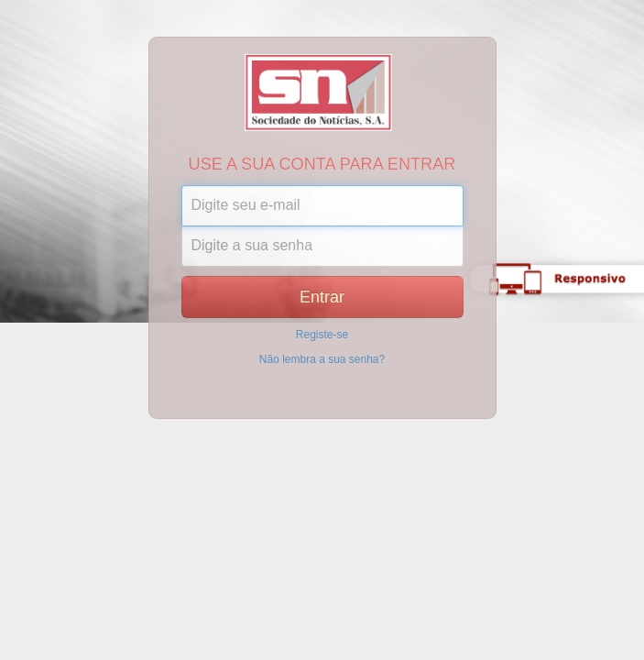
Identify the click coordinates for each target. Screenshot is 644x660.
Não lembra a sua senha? (322, 359)
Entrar (322, 297)
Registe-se (322, 335)
